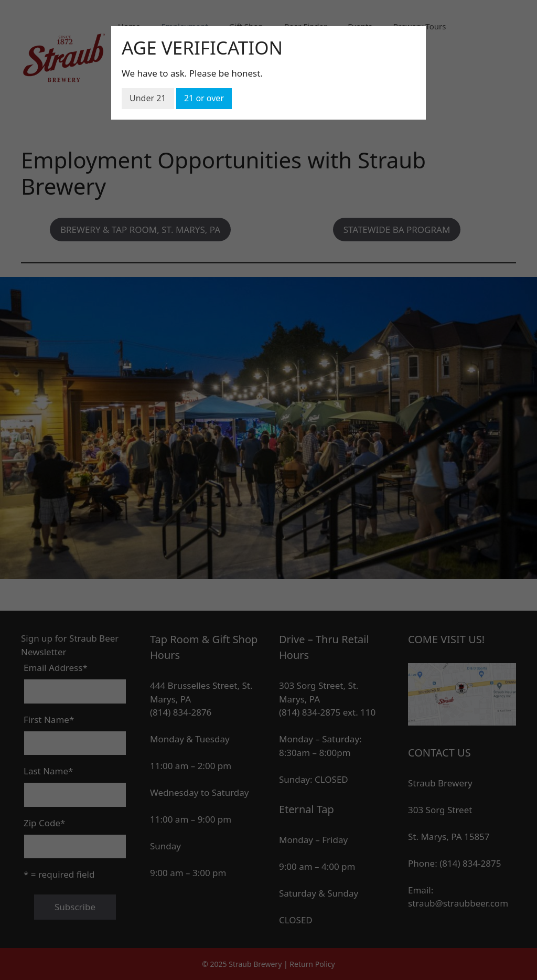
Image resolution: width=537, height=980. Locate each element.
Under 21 (148, 98)
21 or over (204, 98)
